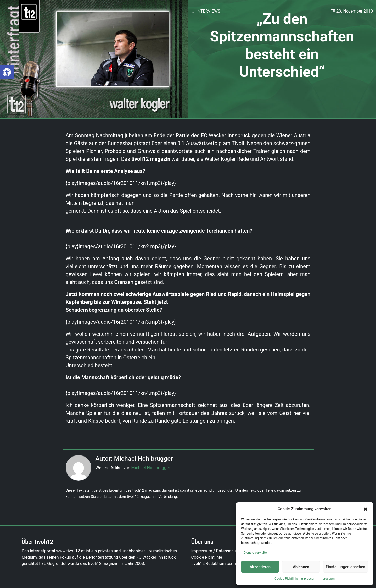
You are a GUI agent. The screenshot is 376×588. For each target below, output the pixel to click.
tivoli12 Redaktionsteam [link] (214, 564)
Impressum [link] (308, 579)
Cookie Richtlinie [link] (207, 557)
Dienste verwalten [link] (256, 553)
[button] (366, 509)
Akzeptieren (260, 567)
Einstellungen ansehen (346, 567)
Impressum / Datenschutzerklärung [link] (224, 551)
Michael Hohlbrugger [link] (151, 468)
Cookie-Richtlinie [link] (286, 579)
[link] (7, 72)
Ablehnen (301, 567)
